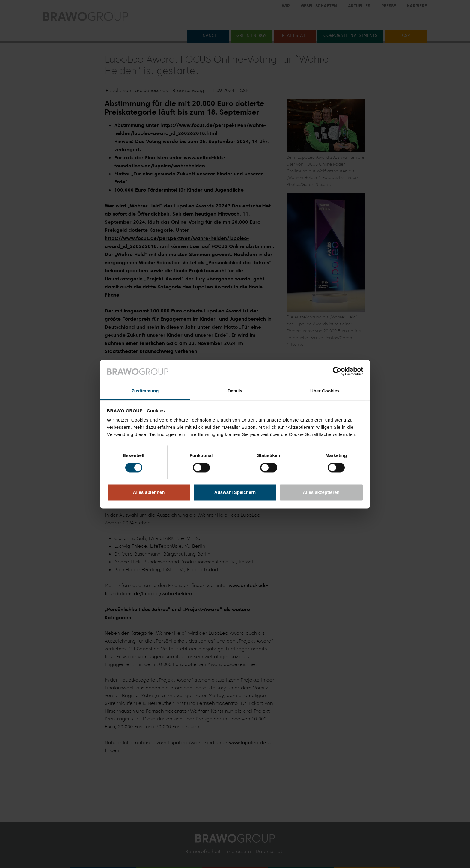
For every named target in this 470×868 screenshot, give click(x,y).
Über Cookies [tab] (325, 391)
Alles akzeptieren (321, 492)
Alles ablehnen (149, 492)
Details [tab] (235, 391)
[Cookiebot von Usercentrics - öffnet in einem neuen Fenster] (337, 371)
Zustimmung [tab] (145, 391)
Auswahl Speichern (235, 492)
